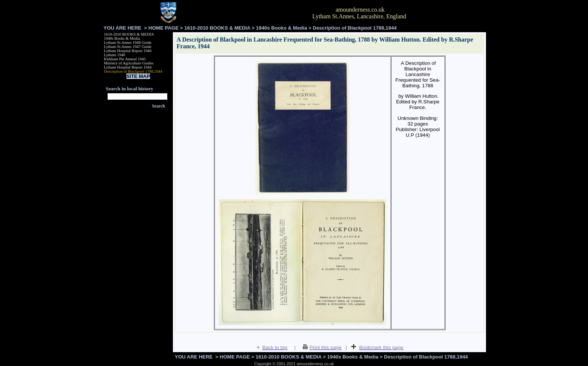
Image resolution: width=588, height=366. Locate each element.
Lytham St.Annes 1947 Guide (128, 47)
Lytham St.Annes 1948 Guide (128, 43)
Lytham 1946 (115, 55)
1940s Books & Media (282, 28)
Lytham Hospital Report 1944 (128, 67)
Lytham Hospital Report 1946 (128, 51)
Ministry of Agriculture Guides (129, 63)
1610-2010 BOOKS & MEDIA (217, 28)
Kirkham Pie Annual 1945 (125, 59)
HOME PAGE (163, 28)
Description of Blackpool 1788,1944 (133, 71)
